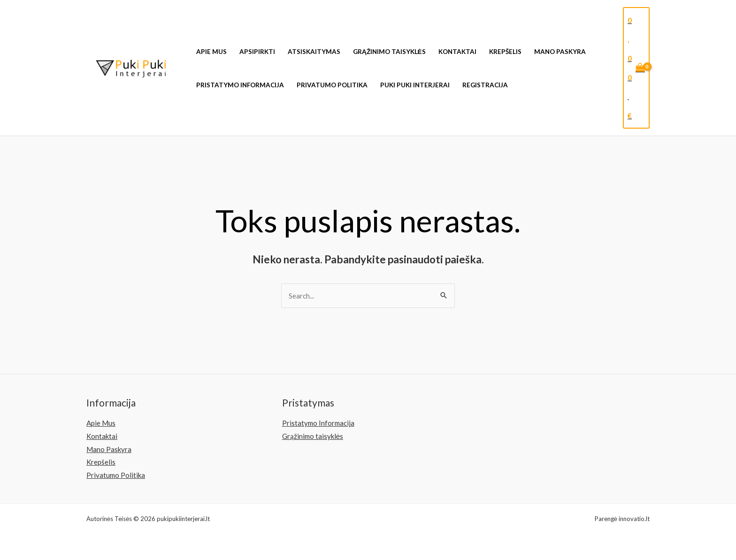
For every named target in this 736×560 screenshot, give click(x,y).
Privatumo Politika (332, 85)
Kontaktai (457, 52)
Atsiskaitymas (314, 52)
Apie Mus (211, 52)
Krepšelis (505, 52)
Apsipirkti (257, 52)
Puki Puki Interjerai (415, 85)
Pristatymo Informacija (240, 85)
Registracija (485, 85)
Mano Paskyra (560, 52)
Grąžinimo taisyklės (389, 52)
